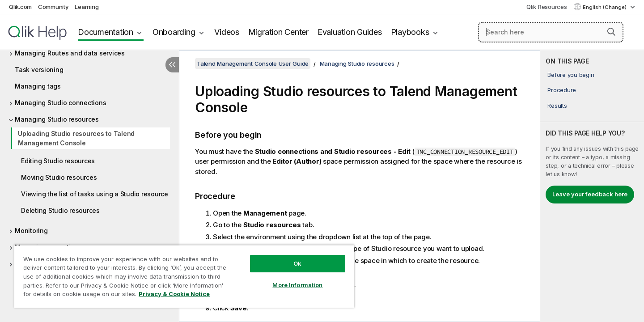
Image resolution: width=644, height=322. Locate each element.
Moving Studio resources (59, 177)
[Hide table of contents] (172, 65)
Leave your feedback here (590, 194)
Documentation (106, 32)
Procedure (562, 90)
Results (557, 106)
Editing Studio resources (58, 161)
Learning (87, 7)
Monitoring (31, 231)
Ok (297, 263)
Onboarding (174, 32)
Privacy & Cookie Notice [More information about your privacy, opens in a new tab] (174, 294)
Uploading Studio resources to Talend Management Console (76, 138)
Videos (227, 32)
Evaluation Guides (350, 32)
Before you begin (571, 75)
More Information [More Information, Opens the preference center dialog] (297, 285)
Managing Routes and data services (70, 53)
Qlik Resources (547, 7)
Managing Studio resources (57, 119)
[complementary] (592, 186)
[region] (184, 276)
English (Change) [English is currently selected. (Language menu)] (605, 7)
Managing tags (38, 86)
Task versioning (39, 70)
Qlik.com (20, 7)
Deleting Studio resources (60, 210)
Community (53, 7)
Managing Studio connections (60, 103)
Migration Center (278, 32)
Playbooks (410, 32)
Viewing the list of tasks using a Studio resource (95, 194)
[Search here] (551, 32)
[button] (611, 32)
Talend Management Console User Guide (253, 64)
